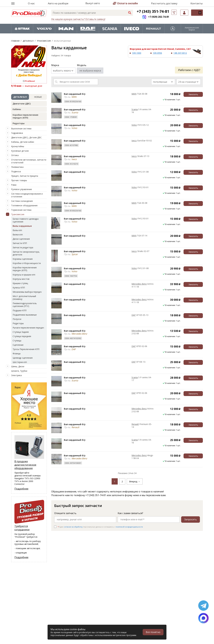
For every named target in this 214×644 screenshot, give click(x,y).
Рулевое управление (22, 189)
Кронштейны (18, 146)
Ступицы (17, 341)
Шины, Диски (18, 366)
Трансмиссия (18, 214)
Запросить (191, 519)
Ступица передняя (22, 336)
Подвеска (16, 171)
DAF (134, 315)
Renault (135, 424)
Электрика (16, 375)
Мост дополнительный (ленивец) (24, 298)
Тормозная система (21, 210)
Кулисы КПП (19, 288)
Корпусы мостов (21, 279)
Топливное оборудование (24, 205)
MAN (134, 94)
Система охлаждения (22, 201)
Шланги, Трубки (19, 371)
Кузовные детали (20, 151)
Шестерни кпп (20, 362)
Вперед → (135, 481)
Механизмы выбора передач (27, 292)
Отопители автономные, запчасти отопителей (29, 161)
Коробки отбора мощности (27, 263)
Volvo (134, 125)
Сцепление (18, 345)
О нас (31, 3)
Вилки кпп (18, 235)
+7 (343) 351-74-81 (153, 11)
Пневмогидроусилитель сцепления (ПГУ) (25, 305)
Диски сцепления (21, 239)
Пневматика (17, 167)
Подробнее (21, 489)
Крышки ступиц (20, 283)
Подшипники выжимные (25, 315)
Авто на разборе (58, 3)
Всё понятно (153, 632)
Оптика (15, 155)
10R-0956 (157, 53)
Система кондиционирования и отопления (27, 195)
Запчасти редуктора (23, 247)
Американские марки (192, 29)
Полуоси (17, 319)
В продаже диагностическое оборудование (25, 465)
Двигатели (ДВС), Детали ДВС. (27, 137)
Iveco (134, 141)
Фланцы (17, 353)
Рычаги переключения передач (28, 328)
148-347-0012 (180, 53)
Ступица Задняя (21, 332)
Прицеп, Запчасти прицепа (25, 176)
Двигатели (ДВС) (22, 104)
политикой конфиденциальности (129, 527)
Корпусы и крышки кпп (24, 275)
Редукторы (19, 123)
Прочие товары (19, 180)
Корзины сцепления (23, 259)
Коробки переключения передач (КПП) (25, 116)
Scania (135, 109)
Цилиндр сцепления (23, 358)
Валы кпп (17, 230)
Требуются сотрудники (22, 528)
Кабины (17, 109)
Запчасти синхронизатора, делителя (26, 253)
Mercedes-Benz (139, 284)
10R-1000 (137, 53)
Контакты (197, 3)
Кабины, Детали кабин (23, 142)
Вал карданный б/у (75, 94)
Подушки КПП (20, 310)
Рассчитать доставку (164, 3)
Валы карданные (22, 226)
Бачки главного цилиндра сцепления (26, 220)
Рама (14, 185)
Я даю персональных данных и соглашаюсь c (100, 527)
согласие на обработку (73, 527)
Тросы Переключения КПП (26, 349)
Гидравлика (17, 133)
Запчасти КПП (20, 243)
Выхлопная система (21, 129)
